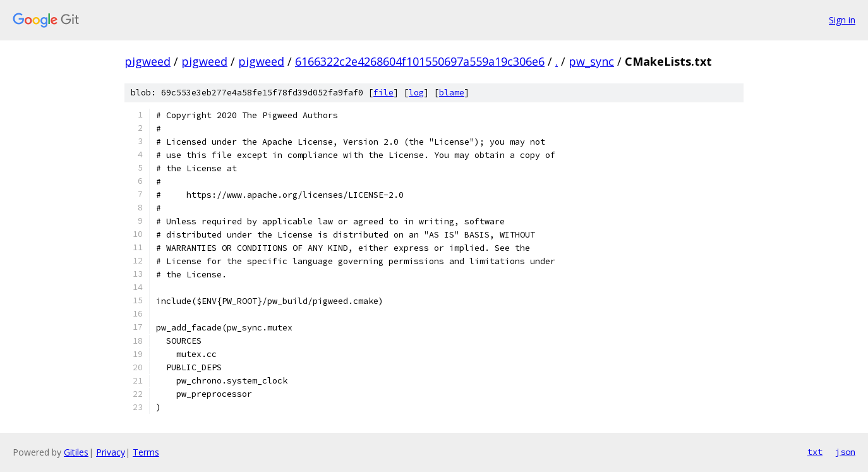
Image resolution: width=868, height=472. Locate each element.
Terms (146, 452)
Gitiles (76, 452)
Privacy (111, 452)
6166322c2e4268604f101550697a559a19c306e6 (420, 61)
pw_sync (591, 61)
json (845, 452)
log (416, 93)
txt (815, 452)
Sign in (842, 20)
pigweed (148, 61)
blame (452, 93)
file (383, 93)
